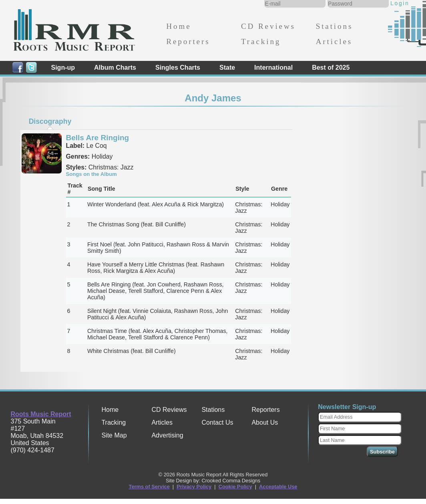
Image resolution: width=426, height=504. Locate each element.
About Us (265, 422)
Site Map (114, 435)
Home (179, 26)
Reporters (188, 41)
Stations (335, 26)
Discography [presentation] (50, 121)
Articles (334, 41)
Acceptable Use (278, 487)
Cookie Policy (235, 487)
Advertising (167, 435)
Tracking (261, 41)
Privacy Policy (194, 487)
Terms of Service (149, 487)
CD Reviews (268, 26)
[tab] (50, 121)
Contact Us (217, 422)
